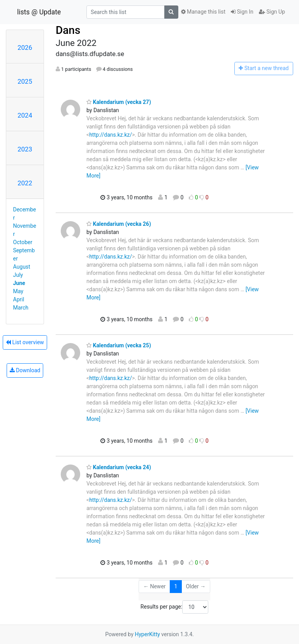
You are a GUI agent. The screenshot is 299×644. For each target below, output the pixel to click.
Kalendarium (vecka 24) (119, 467)
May (18, 291)
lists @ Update (39, 12)
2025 (25, 81)
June (19, 283)
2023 (25, 149)
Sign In (242, 12)
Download (25, 370)
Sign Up (272, 12)
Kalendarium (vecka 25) (119, 345)
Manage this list (203, 12)
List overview (25, 342)
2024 (25, 115)
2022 (25, 183)
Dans (68, 30)
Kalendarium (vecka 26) (119, 224)
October (23, 242)
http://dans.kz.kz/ (111, 135)
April (19, 299)
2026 (25, 48)
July (18, 275)
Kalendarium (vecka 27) (119, 102)
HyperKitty (147, 634)
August (22, 267)
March (21, 308)
